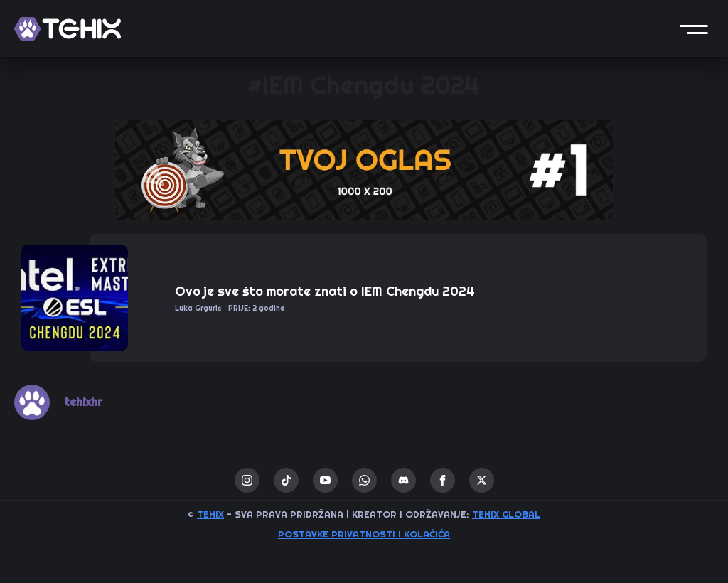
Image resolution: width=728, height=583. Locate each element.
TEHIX (210, 514)
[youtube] (325, 480)
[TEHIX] (68, 29)
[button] (694, 28)
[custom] (286, 480)
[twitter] (482, 480)
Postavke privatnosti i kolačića (364, 534)
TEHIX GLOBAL (506, 514)
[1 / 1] (364, 170)
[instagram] (247, 480)
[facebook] (443, 480)
